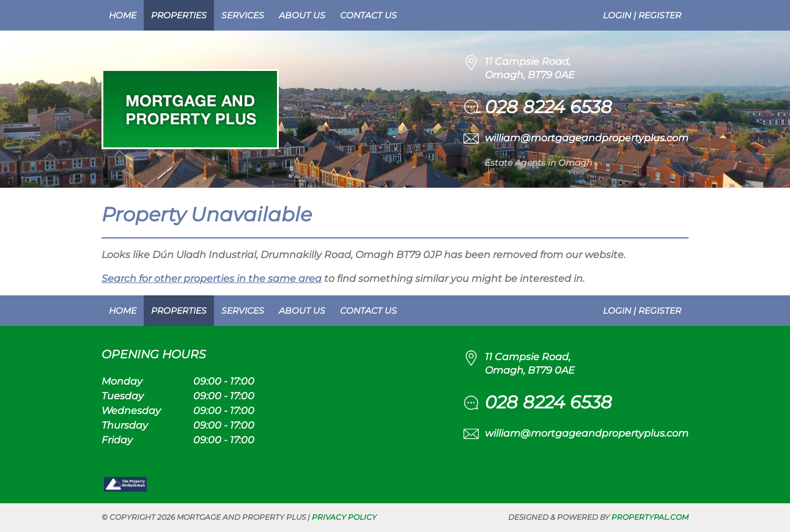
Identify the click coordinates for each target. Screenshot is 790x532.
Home (123, 15)
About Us (302, 15)
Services (243, 15)
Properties (179, 15)
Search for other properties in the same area (212, 279)
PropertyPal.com (650, 517)
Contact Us (368, 15)
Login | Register (642, 15)
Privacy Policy (344, 517)
